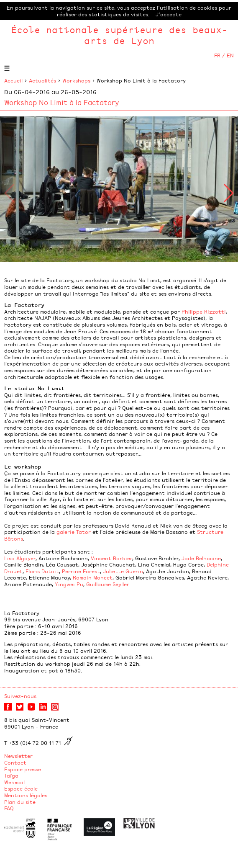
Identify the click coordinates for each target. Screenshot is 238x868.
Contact (15, 762)
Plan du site (20, 802)
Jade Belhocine (201, 558)
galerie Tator (74, 532)
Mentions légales (26, 795)
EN (230, 55)
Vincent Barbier (111, 558)
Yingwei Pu (69, 584)
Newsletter (18, 756)
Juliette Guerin (123, 571)
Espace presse (23, 769)
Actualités (42, 80)
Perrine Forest (81, 571)
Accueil (13, 80)
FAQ (9, 808)
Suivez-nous (20, 696)
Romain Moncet (93, 577)
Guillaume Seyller (107, 584)
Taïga (11, 775)
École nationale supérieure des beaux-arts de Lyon (119, 35)
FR (217, 55)
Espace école (21, 788)
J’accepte (169, 14)
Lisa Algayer (20, 558)
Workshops (76, 80)
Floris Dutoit (42, 571)
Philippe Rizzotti (204, 312)
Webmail (14, 782)
